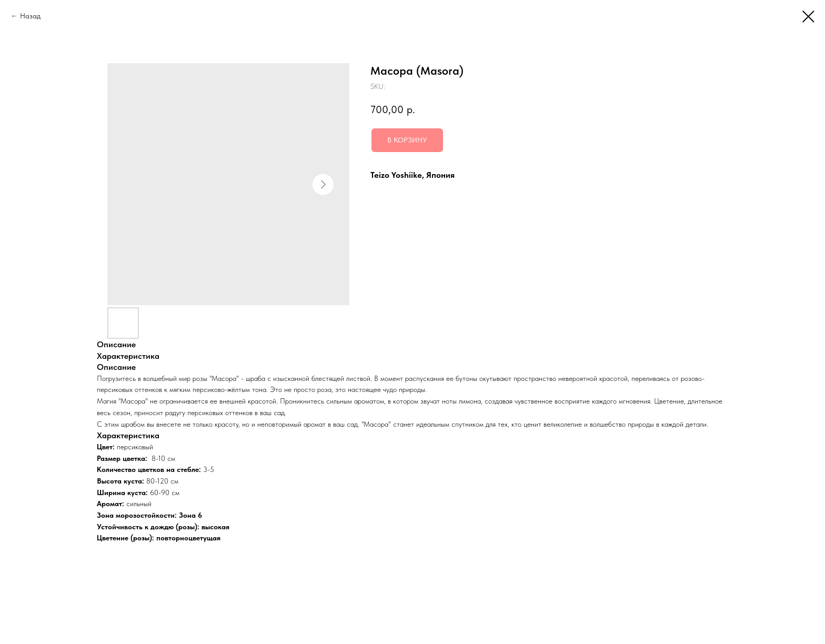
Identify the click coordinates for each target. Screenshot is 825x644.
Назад (30, 16)
